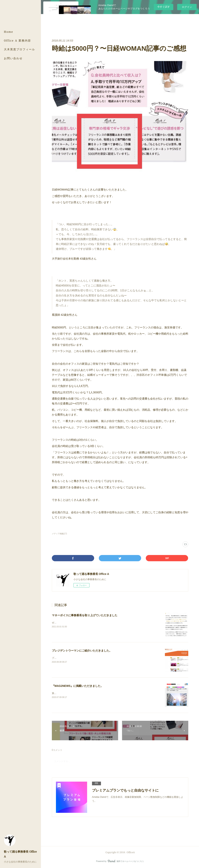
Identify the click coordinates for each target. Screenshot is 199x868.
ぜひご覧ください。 (62, 623)
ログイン (187, 7)
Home (9, 32)
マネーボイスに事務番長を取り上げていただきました (85, 615)
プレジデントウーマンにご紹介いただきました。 (82, 651)
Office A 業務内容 (17, 40)
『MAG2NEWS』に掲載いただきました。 (78, 686)
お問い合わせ (13, 58)
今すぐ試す (164, 7)
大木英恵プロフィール (19, 49)
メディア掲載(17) (59, 534)
